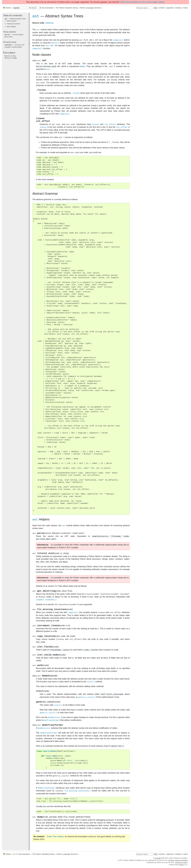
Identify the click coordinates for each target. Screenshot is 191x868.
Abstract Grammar (13, 24)
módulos (178, 8)
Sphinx (182, 866)
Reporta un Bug (10, 55)
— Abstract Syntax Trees (15, 19)
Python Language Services (90, 8)
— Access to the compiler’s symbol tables (14, 45)
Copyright (158, 859)
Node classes (12, 21)
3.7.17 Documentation (22, 855)
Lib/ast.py (49, 23)
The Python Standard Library (67, 8)
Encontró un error (181, 864)
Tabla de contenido (13, 15)
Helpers (11, 26)
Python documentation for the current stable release (142, 2)
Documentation (48, 8)
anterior (162, 8)
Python (8, 8)
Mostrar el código (11, 57)
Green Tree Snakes (55, 845)
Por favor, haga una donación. (178, 861)
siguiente (170, 8)
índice (186, 8)
